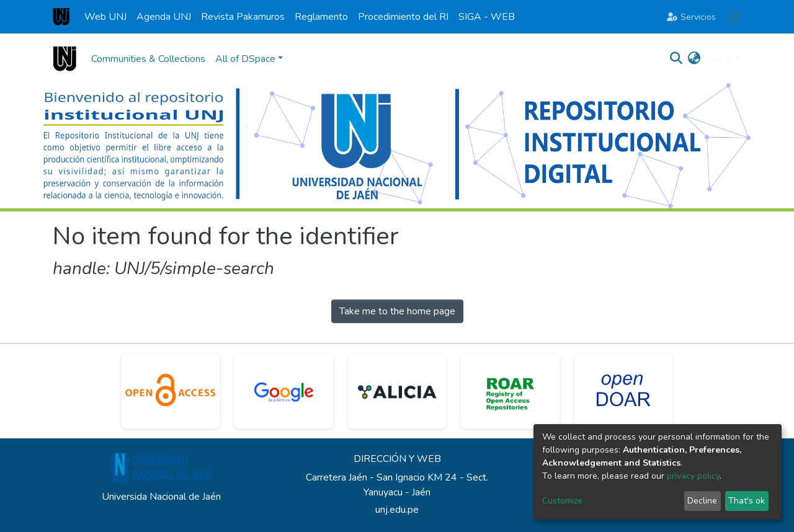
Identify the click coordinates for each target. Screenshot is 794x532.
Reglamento (321, 17)
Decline (702, 501)
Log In (719, 59)
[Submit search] (676, 59)
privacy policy (693, 476)
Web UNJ (105, 17)
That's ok (747, 501)
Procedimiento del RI (403, 17)
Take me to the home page (397, 311)
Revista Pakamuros (243, 17)
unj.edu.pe (397, 510)
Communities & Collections (148, 59)
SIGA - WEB (487, 17)
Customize (562, 501)
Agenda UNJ (164, 17)
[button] (734, 17)
